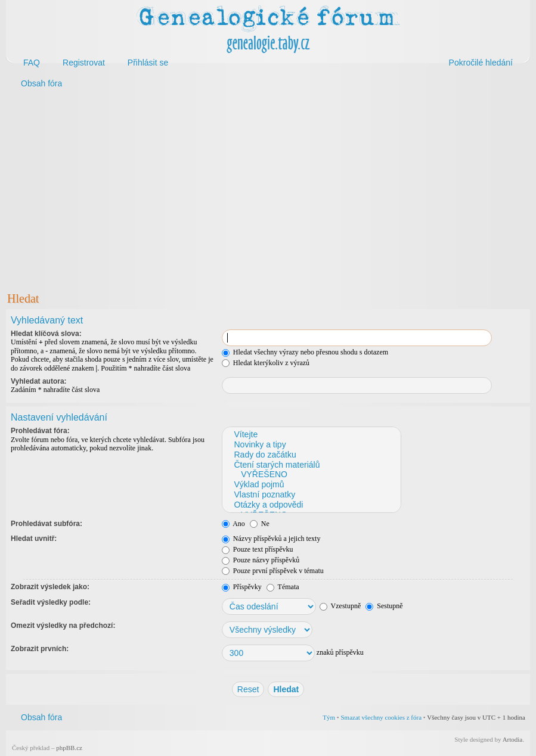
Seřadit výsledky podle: (51, 602)
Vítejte (311, 435)
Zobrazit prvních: (40, 649)
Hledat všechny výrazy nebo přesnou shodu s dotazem (305, 352)
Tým (329, 717)
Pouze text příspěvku (258, 549)
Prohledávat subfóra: (47, 524)
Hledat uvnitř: (34, 539)
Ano (233, 524)
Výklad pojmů (311, 485)
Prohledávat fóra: (40, 431)
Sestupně (384, 606)
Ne (260, 524)
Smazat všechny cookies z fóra (381, 717)
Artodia (513, 739)
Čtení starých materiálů (311, 465)
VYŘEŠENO (311, 475)
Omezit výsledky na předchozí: (63, 626)
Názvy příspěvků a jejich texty (271, 539)
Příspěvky (242, 587)
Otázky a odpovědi (311, 505)
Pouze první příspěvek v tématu (273, 571)
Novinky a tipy (311, 445)
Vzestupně (340, 606)
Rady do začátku (311, 455)
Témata (283, 587)
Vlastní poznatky (311, 495)
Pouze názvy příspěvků (261, 560)
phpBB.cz (69, 748)
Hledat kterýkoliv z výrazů (266, 363)
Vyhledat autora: (39, 381)
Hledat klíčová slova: (46, 334)
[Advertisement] (268, 189)
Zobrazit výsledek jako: (50, 587)
